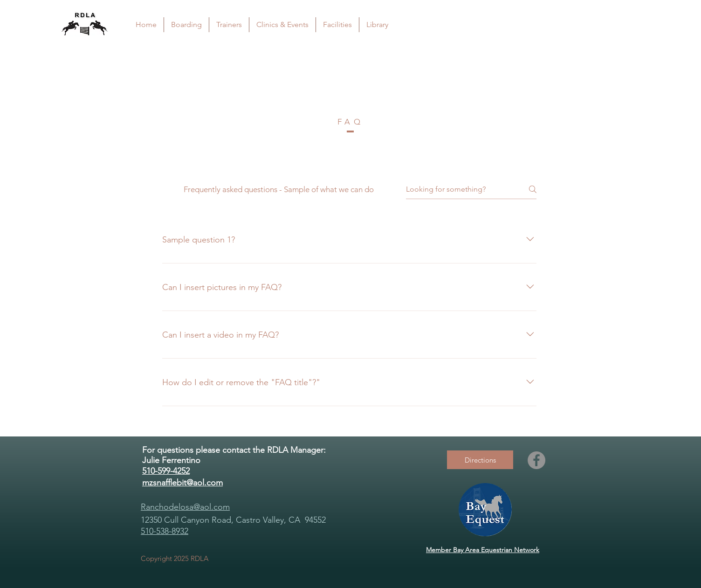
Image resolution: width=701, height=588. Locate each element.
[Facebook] (536, 460)
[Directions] (480, 460)
